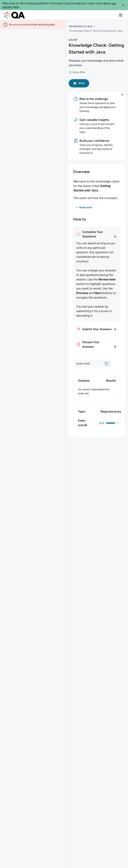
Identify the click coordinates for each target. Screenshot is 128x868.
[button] (123, 5)
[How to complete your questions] (97, 234)
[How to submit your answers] (97, 329)
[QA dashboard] (14, 15)
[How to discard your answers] (97, 344)
